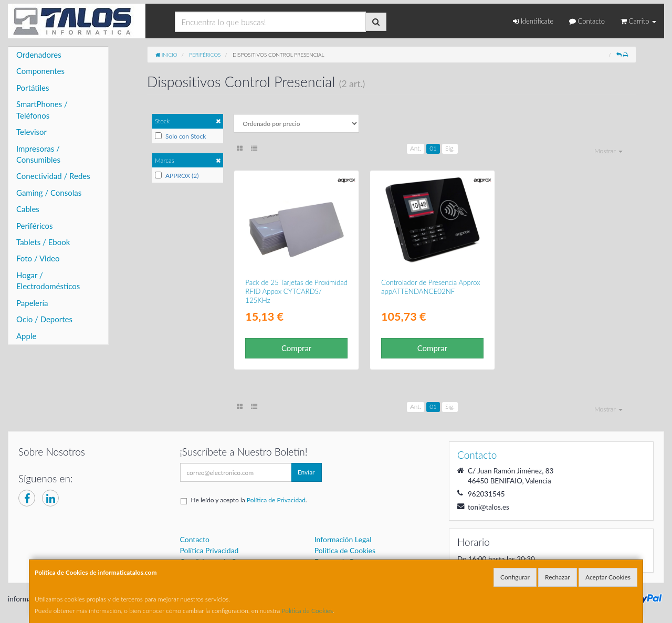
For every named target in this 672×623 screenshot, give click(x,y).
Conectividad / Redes (53, 176)
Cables (28, 209)
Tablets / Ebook (43, 242)
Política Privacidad (209, 550)
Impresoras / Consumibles (38, 154)
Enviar (306, 472)
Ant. (416, 148)
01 (433, 148)
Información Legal (343, 539)
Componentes (40, 71)
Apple (26, 336)
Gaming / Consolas (49, 193)
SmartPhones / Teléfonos (42, 109)
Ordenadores (39, 55)
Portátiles (33, 88)
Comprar (296, 348)
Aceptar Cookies (608, 577)
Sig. (450, 148)
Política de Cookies (308, 611)
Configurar (515, 577)
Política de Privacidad (276, 500)
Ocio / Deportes (44, 319)
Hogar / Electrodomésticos (48, 281)
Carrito (638, 21)
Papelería (32, 303)
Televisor (31, 132)
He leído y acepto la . (249, 500)
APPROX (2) (177, 176)
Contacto (587, 21)
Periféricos (35, 226)
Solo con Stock (180, 136)
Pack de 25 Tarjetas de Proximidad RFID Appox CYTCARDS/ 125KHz (296, 292)
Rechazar (558, 577)
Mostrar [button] (608, 151)
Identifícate (533, 21)
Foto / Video (38, 258)
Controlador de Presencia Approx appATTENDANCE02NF (430, 287)
